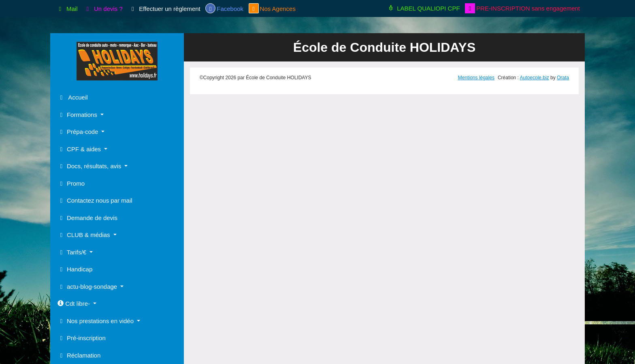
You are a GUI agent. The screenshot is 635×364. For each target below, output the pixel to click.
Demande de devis (87, 218)
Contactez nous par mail (95, 200)
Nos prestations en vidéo (96, 321)
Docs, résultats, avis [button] (90, 166)
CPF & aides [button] (80, 149)
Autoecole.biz (535, 78)
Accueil (73, 97)
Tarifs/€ (73, 252)
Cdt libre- (75, 304)
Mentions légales (476, 78)
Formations (78, 115)
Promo (71, 183)
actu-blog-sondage (88, 287)
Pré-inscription (82, 338)
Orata (563, 78)
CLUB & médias (85, 235)
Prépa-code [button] (79, 132)
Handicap (75, 269)
